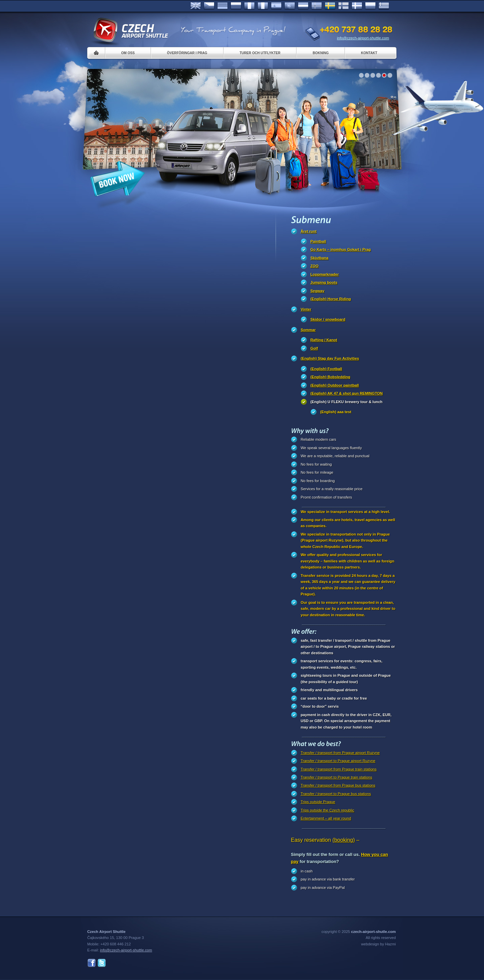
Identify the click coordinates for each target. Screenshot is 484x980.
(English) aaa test (336, 412)
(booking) (344, 840)
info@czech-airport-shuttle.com (363, 38)
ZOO (315, 266)
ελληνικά (384, 6)
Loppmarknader (325, 274)
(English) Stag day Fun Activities (330, 358)
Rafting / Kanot (324, 340)
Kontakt (369, 53)
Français (249, 6)
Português (290, 6)
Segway (318, 291)
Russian (236, 6)
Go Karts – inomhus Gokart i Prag (341, 249)
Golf (314, 348)
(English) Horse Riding (331, 299)
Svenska (330, 6)
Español (276, 6)
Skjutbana (319, 258)
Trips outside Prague (318, 802)
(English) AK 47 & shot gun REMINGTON (347, 393)
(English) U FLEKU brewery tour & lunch (347, 402)
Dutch (303, 6)
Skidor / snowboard (328, 319)
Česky (209, 6)
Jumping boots (324, 282)
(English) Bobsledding (331, 377)
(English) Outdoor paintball (335, 385)
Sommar (308, 330)
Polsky (370, 6)
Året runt (309, 231)
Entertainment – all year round (326, 818)
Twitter (102, 963)
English (196, 6)
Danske (357, 6)
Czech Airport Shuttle (130, 30)
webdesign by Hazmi (378, 944)
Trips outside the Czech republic (328, 810)
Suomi (344, 6)
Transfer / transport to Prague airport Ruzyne (338, 761)
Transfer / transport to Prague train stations (337, 777)
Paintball (318, 241)
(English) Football (326, 369)
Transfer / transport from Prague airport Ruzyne (340, 753)
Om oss (128, 53)
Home (96, 53)
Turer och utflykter (260, 53)
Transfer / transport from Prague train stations (339, 769)
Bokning (321, 53)
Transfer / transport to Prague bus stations (336, 794)
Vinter (306, 309)
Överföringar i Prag (187, 53)
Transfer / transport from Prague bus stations (338, 785)
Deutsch (223, 6)
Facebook (92, 963)
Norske (317, 6)
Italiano (263, 6)
